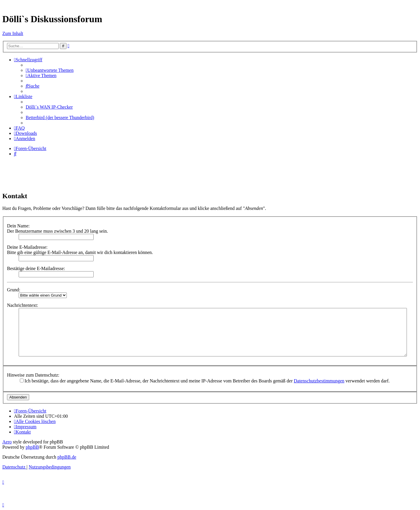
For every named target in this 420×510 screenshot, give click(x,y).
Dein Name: (18, 226)
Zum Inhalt (13, 33)
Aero (7, 442)
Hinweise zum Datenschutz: (33, 375)
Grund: (14, 290)
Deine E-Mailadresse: (27, 247)
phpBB (32, 447)
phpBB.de (67, 457)
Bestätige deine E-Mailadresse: (36, 268)
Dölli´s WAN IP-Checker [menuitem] (49, 107)
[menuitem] (50, 70)
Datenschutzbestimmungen (319, 381)
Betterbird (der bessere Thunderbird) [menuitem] (60, 118)
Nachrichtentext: (23, 305)
